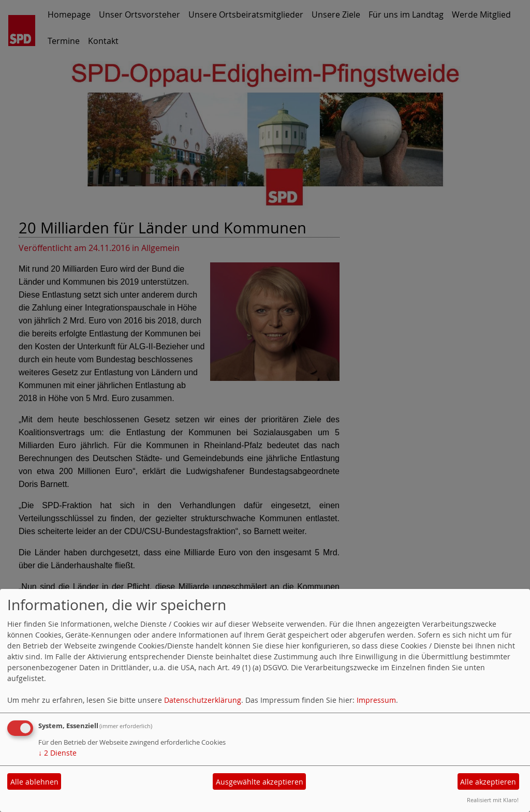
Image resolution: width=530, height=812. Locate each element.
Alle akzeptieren (488, 782)
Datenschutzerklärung (203, 700)
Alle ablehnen (34, 782)
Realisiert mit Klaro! (493, 800)
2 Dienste (57, 753)
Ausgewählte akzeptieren (260, 782)
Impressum (376, 700)
